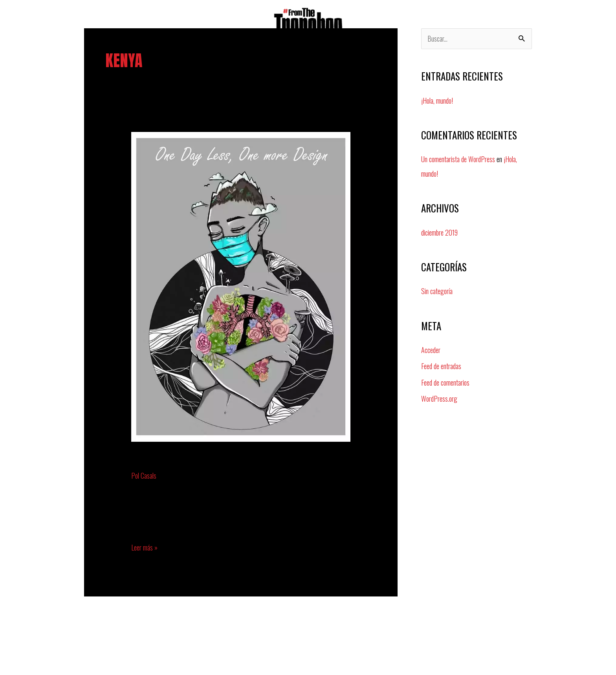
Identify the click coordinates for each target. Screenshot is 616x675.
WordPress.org (439, 396)
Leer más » (144, 547)
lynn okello (160, 460)
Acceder (431, 348)
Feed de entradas (441, 364)
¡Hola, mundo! (437, 101)
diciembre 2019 (439, 232)
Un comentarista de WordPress (458, 159)
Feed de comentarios (445, 380)
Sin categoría (437, 290)
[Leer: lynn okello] (241, 286)
